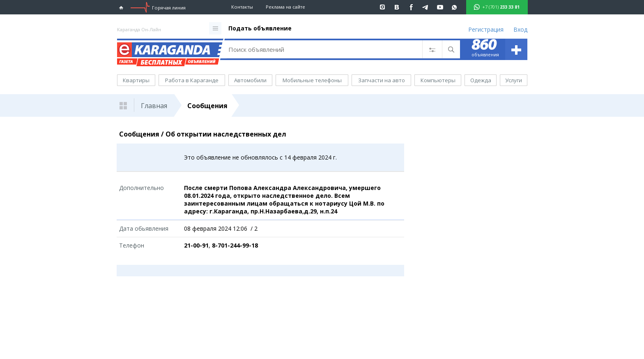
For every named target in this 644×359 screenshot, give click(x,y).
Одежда (481, 80)
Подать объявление (260, 28)
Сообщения (207, 106)
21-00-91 (196, 245)
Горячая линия (169, 8)
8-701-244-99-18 (235, 245)
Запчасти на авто (382, 80)
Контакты (242, 7)
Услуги (514, 80)
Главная (154, 106)
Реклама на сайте (285, 7)
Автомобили (250, 80)
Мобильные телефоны (312, 80)
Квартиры (136, 80)
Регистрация (486, 29)
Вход (520, 29)
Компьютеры (438, 80)
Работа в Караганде (192, 80)
